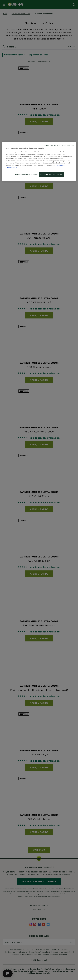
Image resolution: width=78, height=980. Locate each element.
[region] (39, 161)
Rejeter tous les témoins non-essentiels (59, 145)
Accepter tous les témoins (51, 174)
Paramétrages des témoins (26, 174)
